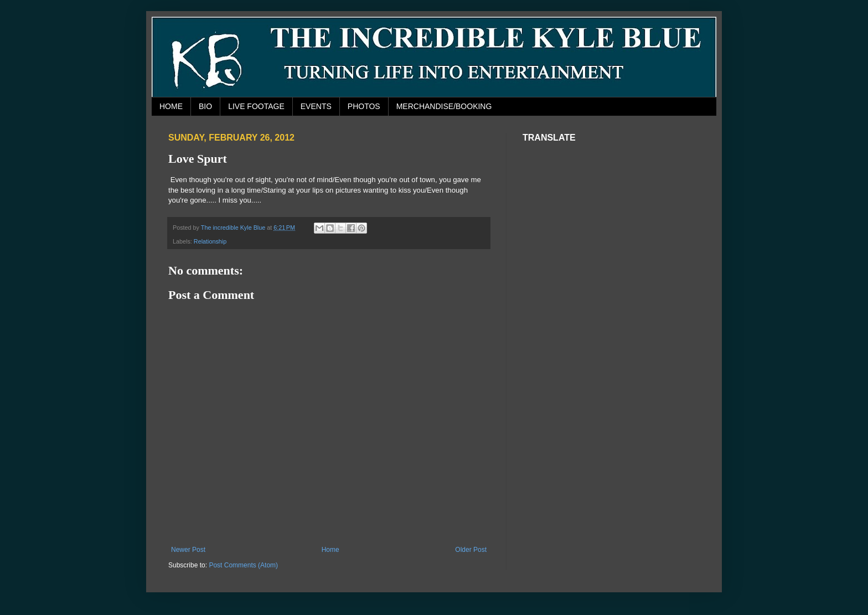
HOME (171, 106)
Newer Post (188, 550)
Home (330, 550)
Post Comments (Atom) (243, 565)
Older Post (471, 550)
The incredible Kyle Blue (234, 228)
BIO (205, 106)
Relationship (210, 241)
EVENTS (316, 106)
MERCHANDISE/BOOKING (444, 106)
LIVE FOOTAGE (256, 106)
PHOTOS (364, 106)
